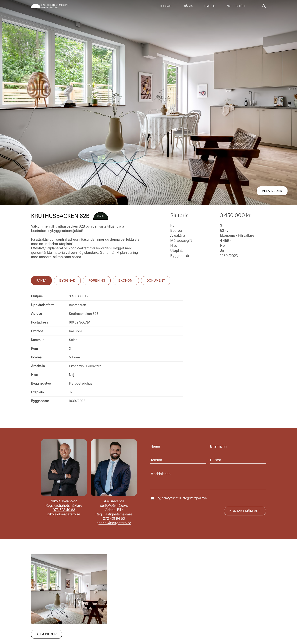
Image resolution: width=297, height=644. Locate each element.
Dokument (156, 281)
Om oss (210, 6)
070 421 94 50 (114, 519)
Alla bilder (272, 191)
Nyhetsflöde (236, 6)
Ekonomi (126, 281)
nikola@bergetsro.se (64, 514)
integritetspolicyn (194, 498)
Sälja (188, 6)
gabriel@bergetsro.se (114, 523)
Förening (97, 281)
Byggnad (67, 281)
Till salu (166, 6)
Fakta (41, 281)
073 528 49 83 (64, 510)
